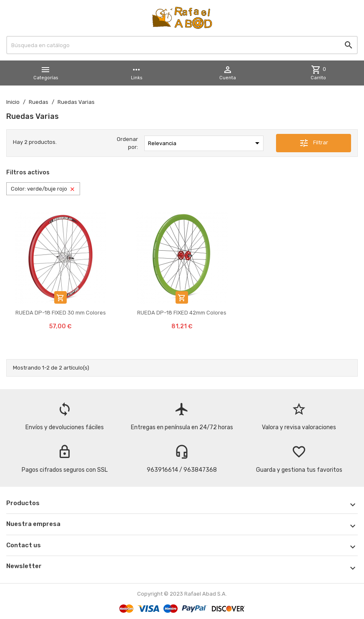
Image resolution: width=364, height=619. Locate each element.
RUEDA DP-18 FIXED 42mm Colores (182, 313)
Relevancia (205, 143)
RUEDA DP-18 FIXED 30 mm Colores (61, 313)
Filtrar (314, 143)
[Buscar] (182, 45)
